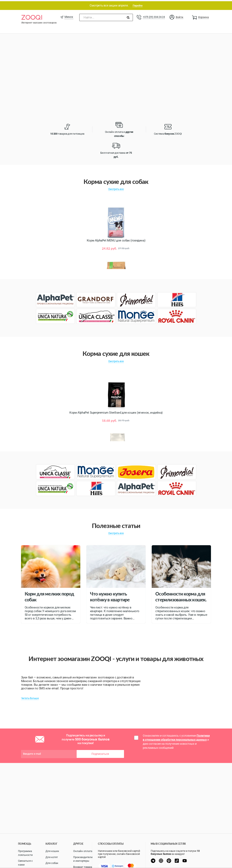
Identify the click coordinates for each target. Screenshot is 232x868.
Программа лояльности (25, 853)
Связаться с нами (25, 863)
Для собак (52, 863)
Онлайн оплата (83, 851)
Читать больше (30, 697)
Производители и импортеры (83, 859)
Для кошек (52, 851)
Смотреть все (116, 188)
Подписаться (100, 753)
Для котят (52, 857)
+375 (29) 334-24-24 (154, 16)
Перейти (137, 4)
